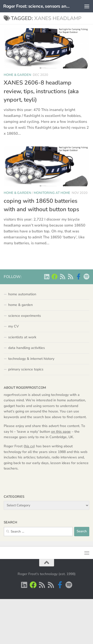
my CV (14, 326)
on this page (61, 432)
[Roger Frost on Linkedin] (47, 277)
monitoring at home (52, 195)
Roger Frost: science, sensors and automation (37, 6)
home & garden (17, 75)
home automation (22, 294)
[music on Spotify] (86, 277)
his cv (29, 446)
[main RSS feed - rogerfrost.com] (70, 277)
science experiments (25, 316)
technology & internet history (31, 359)
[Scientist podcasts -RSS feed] (62, 277)
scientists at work (22, 337)
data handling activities (27, 348)
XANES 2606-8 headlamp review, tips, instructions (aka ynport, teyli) (41, 91)
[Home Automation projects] (55, 277)
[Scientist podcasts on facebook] (78, 277)
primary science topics (26, 369)
